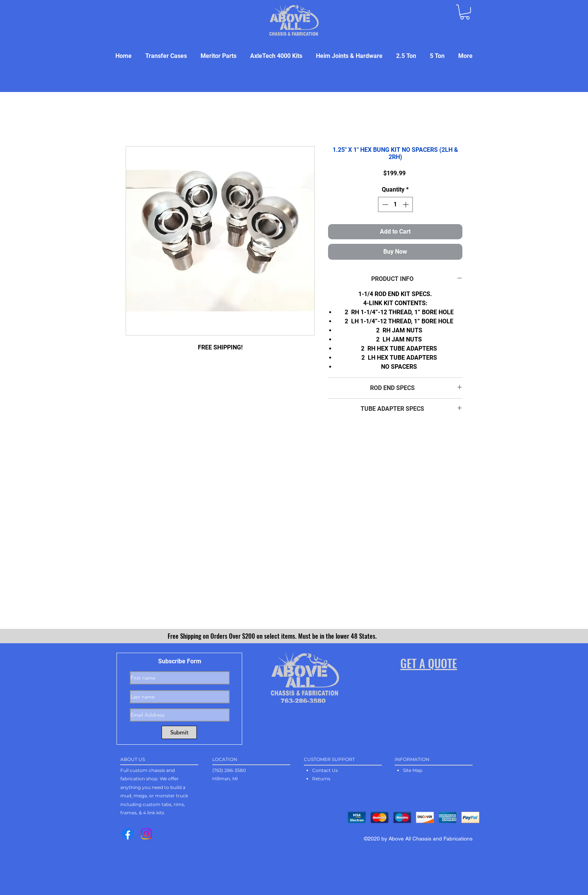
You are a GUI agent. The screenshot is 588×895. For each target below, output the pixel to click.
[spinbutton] (395, 204)
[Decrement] (384, 204)
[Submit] (179, 732)
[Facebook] (128, 834)
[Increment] (406, 204)
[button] (465, 12)
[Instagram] (146, 834)
